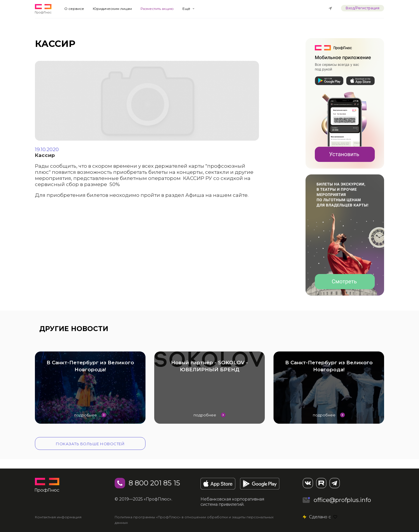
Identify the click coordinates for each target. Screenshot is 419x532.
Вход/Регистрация (363, 8)
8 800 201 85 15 (154, 483)
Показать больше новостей (90, 444)
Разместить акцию (157, 9)
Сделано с (323, 517)
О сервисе (74, 9)
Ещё (186, 9)
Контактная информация (58, 517)
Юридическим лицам (112, 9)
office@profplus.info (342, 500)
